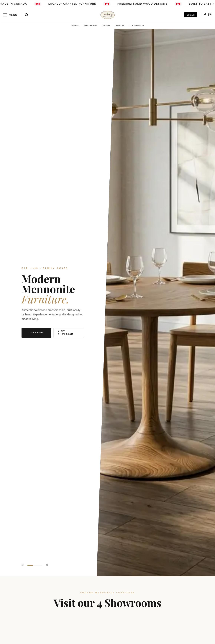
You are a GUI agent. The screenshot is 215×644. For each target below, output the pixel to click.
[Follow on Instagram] (210, 15)
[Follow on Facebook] (205, 15)
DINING (75, 25)
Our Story (36, 333)
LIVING (106, 25)
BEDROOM (91, 25)
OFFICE (119, 25)
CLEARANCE (136, 25)
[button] (10, 15)
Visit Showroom (66, 333)
